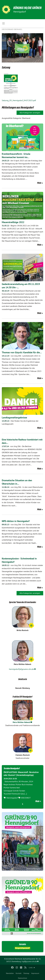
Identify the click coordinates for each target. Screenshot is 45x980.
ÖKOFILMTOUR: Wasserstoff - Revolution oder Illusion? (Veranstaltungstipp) (21, 774)
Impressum (35, 973)
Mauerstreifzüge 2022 (13, 222)
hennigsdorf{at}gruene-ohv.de (21, 669)
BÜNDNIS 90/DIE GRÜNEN (27, 8)
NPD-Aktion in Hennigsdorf (16, 521)
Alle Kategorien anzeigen (30, 113)
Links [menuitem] (31, 968)
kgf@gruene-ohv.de (30, 961)
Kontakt (19, 973)
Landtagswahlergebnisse (14, 418)
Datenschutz (22, 978)
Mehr (39, 183)
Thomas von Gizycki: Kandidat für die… (22, 352)
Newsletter (10, 973)
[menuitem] (10, 973)
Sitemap (26, 973)
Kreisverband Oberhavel (12, 29)
